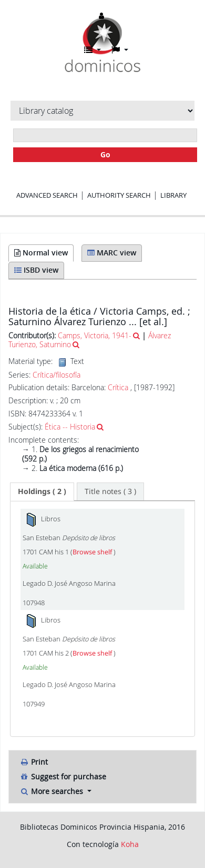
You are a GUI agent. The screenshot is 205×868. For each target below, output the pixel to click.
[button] (93, 50)
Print (34, 762)
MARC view (112, 253)
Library (173, 195)
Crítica (118, 387)
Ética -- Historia (70, 427)
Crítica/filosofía (57, 375)
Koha (130, 844)
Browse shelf (93, 552)
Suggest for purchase (63, 776)
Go (105, 154)
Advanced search (47, 195)
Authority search (119, 195)
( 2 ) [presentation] (42, 491)
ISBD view (36, 270)
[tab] (42, 491)
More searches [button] (52, 791)
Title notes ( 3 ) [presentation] (110, 491)
